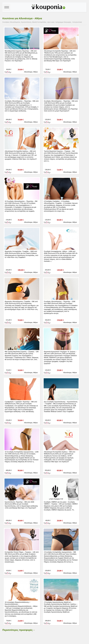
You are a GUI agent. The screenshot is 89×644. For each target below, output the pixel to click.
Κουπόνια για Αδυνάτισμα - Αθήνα (22, 18)
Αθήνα (35, 72)
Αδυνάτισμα (28, 72)
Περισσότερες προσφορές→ (19, 630)
